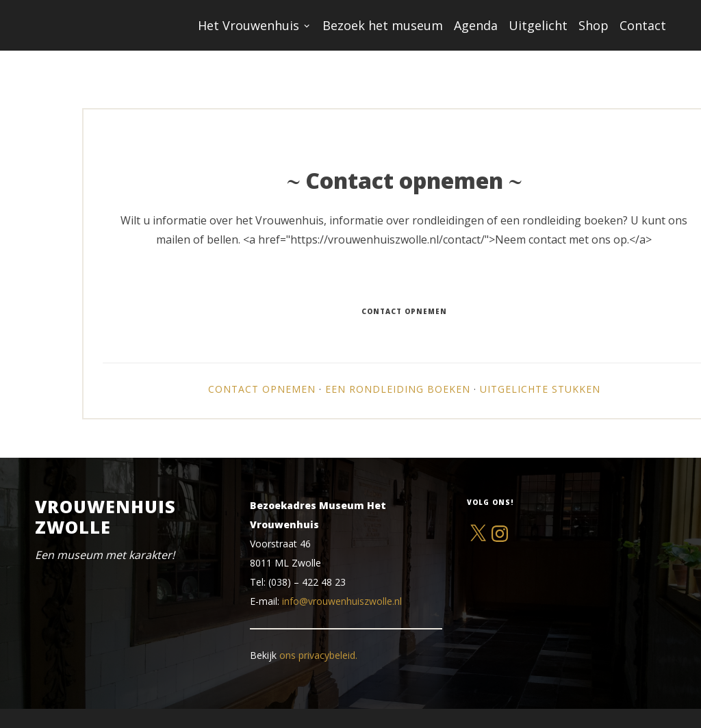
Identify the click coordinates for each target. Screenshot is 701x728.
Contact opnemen (262, 389)
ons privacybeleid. (318, 655)
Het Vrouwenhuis (248, 25)
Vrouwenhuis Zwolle (105, 517)
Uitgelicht (538, 25)
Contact (643, 25)
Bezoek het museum (383, 25)
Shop (594, 25)
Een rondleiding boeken (398, 389)
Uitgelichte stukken (540, 389)
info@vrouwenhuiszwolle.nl (342, 601)
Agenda (476, 25)
